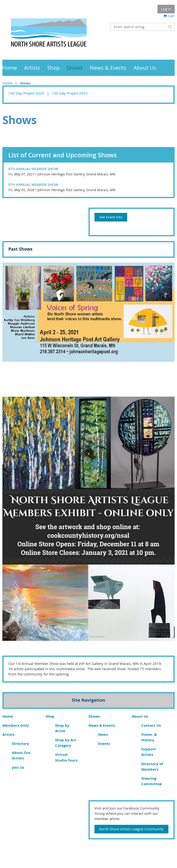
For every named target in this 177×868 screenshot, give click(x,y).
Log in (166, 9)
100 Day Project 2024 (26, 93)
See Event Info (111, 217)
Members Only (16, 725)
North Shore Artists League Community (131, 829)
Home (7, 83)
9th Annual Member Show (33, 184)
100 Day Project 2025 (70, 93)
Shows (94, 716)
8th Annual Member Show (33, 169)
